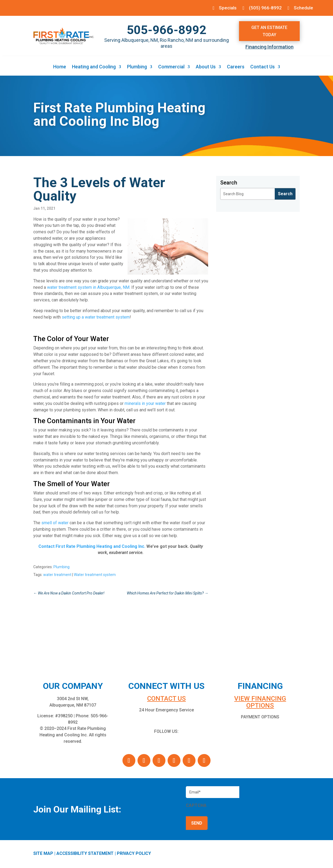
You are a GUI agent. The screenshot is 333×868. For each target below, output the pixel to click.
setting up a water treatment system (96, 318)
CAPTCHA (196, 806)
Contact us (166, 699)
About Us (206, 68)
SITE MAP (43, 854)
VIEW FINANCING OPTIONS (260, 703)
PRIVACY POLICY (134, 854)
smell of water (55, 524)
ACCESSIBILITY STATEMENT (85, 854)
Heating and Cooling (94, 68)
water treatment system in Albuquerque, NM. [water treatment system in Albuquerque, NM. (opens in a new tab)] (89, 288)
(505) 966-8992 (263, 8)
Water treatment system (95, 575)
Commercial (171, 68)
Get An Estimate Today (269, 32)
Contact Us (263, 68)
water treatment (57, 575)
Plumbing (137, 68)
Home (60, 68)
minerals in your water (145, 404)
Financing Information (269, 48)
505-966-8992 (166, 31)
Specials (225, 8)
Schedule (303, 8)
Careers (236, 68)
